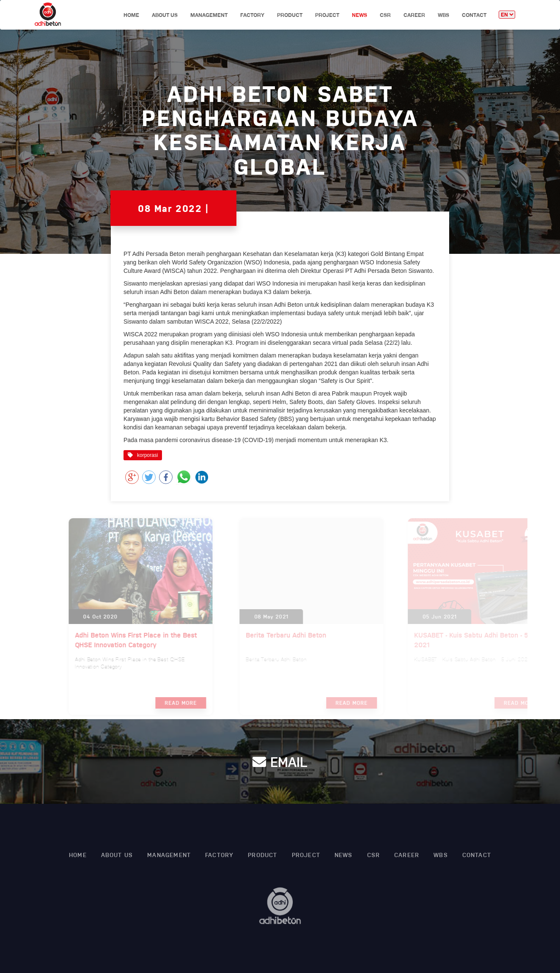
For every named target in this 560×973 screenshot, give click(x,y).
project (327, 15)
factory (252, 15)
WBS (443, 15)
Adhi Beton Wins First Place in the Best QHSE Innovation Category (143, 640)
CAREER (414, 15)
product (290, 15)
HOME (131, 15)
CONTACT (474, 15)
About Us (165, 15)
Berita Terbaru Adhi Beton (291, 635)
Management (209, 15)
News (360, 15)
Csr (385, 15)
